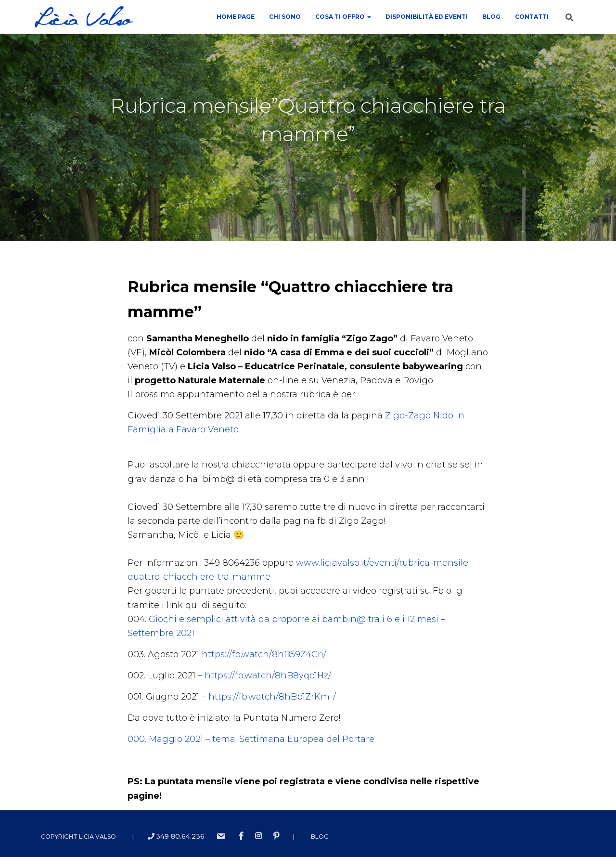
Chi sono (285, 17)
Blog (491, 17)
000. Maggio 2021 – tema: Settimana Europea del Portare (251, 739)
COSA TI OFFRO (343, 17)
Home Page (236, 17)
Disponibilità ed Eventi (427, 17)
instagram (258, 836)
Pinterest (276, 836)
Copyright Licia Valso (78, 837)
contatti (532, 17)
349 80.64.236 (176, 836)
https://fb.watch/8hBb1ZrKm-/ (272, 697)
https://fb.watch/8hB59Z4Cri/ (264, 654)
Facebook (241, 836)
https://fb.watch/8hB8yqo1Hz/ (268, 675)
